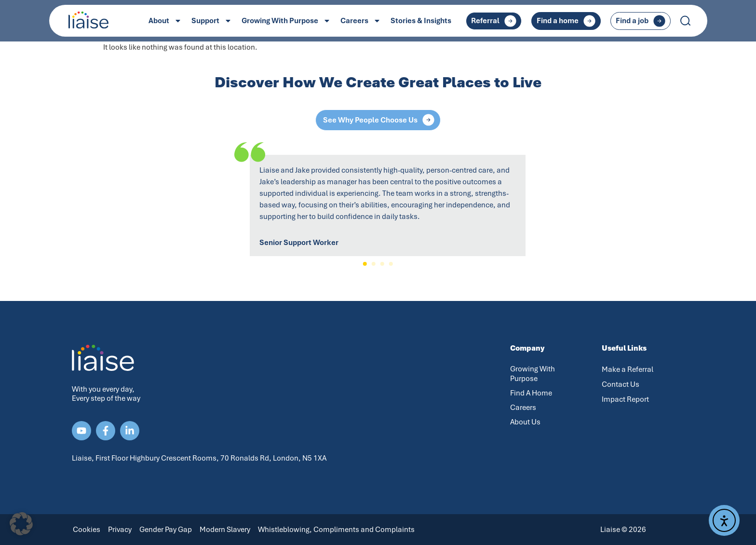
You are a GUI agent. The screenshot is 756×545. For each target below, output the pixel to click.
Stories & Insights (421, 21)
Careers (361, 21)
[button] (365, 264)
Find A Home (531, 393)
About (165, 21)
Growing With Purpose (286, 21)
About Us (525, 422)
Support (212, 21)
